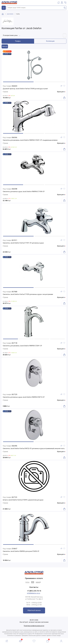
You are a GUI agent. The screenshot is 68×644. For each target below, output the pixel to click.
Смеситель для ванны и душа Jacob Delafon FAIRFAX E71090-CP (24, 192)
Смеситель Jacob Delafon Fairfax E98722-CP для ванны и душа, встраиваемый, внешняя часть (34, 448)
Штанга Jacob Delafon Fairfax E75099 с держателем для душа (23, 500)
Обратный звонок (34, 610)
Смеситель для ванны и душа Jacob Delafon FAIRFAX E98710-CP (24, 397)
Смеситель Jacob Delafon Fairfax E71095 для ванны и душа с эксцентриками (28, 294)
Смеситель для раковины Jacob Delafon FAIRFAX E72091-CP (22, 346)
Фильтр (5, 46)
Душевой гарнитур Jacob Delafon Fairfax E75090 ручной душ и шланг (25, 89)
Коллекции (50, 41)
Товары (18, 41)
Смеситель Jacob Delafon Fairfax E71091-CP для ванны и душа (23, 243)
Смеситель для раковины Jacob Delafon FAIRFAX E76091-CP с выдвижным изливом (30, 140)
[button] (18, 82)
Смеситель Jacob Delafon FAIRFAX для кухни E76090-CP (21, 551)
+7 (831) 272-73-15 (34, 591)
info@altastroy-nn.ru (34, 593)
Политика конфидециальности (34, 626)
